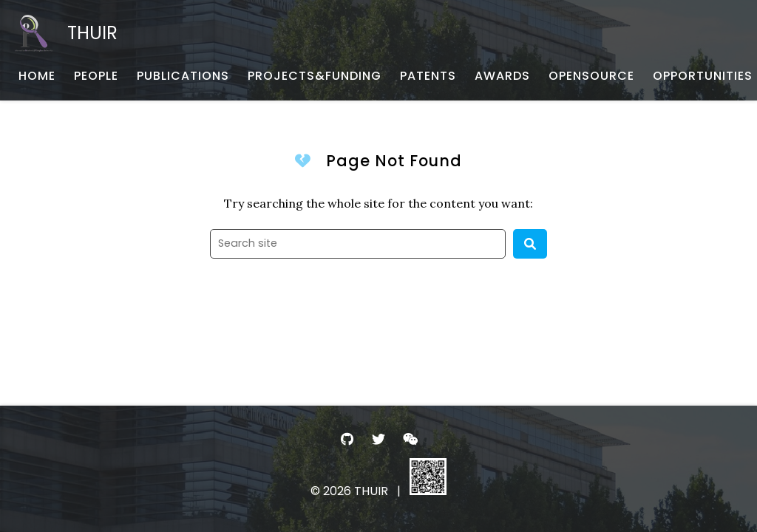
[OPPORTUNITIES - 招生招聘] (703, 76)
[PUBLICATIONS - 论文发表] (183, 76)
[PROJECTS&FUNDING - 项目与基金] (315, 76)
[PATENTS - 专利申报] (428, 76)
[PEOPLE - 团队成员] (96, 76)
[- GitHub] (347, 439)
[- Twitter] (379, 439)
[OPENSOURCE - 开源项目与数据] (591, 76)
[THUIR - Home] (66, 33)
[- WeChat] (410, 439)
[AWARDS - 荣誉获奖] (502, 76)
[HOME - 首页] (37, 76)
